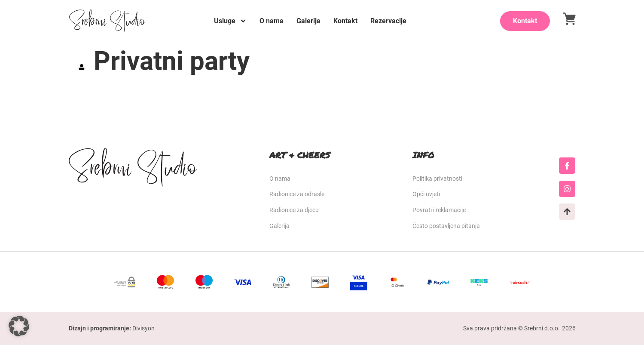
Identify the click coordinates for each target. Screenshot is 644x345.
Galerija (308, 21)
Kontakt (345, 21)
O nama (272, 21)
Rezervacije (388, 21)
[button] (19, 326)
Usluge (230, 21)
